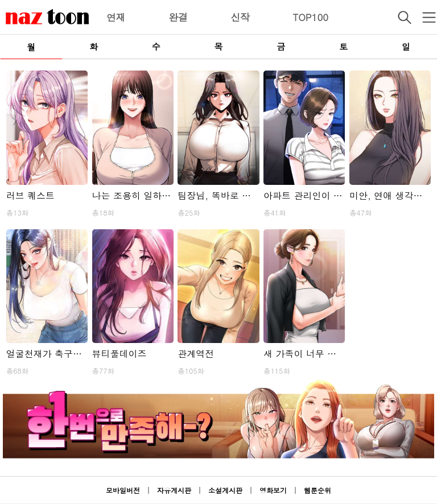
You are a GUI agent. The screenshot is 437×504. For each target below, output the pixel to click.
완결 (178, 17)
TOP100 (310, 17)
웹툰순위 (318, 490)
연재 (116, 17)
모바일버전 (123, 490)
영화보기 (273, 490)
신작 (240, 17)
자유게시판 (174, 490)
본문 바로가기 (0, 0)
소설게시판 (225, 490)
